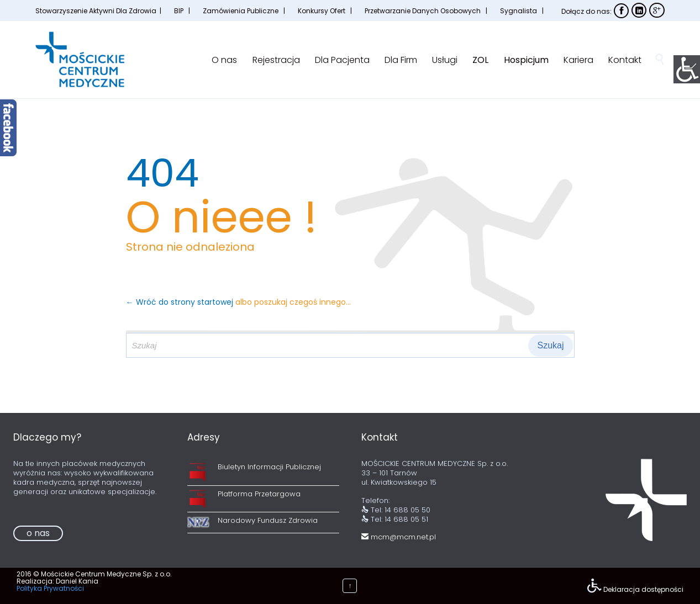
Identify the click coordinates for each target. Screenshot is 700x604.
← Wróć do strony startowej (181, 302)
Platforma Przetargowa (259, 494)
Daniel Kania (77, 581)
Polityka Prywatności (50, 588)
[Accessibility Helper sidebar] (687, 68)
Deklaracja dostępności (643, 589)
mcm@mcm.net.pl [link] (399, 537)
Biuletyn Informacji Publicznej (269, 467)
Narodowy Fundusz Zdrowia (268, 520)
